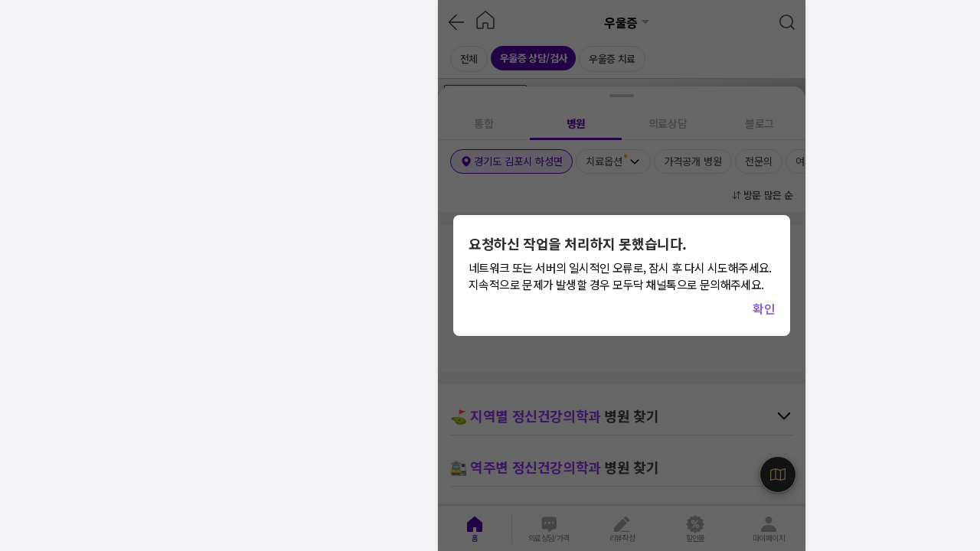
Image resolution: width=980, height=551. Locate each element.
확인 (764, 308)
